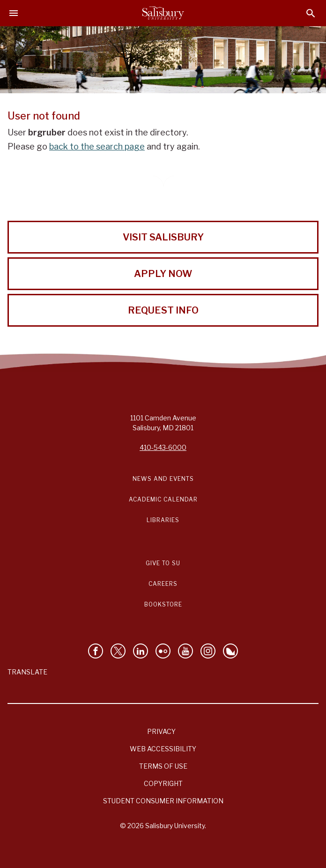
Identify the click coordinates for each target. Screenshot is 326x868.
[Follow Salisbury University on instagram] (208, 651)
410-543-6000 (163, 447)
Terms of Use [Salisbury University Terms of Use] (163, 766)
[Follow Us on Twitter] (118, 651)
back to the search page (97, 146)
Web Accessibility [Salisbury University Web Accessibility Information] (163, 749)
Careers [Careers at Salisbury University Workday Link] (163, 584)
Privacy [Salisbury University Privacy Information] (161, 731)
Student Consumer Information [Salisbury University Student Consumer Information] (163, 801)
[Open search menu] (311, 13)
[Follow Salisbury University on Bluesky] (230, 651)
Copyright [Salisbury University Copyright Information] (163, 783)
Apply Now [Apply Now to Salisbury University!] (163, 274)
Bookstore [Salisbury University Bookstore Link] (163, 604)
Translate (27, 672)
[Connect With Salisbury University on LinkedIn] (141, 651)
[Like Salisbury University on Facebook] (96, 651)
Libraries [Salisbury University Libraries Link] (163, 520)
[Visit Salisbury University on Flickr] (163, 651)
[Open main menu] (14, 13)
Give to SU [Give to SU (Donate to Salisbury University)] (163, 563)
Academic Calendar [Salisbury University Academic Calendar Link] (163, 499)
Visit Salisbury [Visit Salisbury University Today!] (163, 237)
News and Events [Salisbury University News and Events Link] (163, 479)
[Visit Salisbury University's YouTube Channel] (185, 651)
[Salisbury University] (163, 13)
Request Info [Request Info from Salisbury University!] (163, 310)
